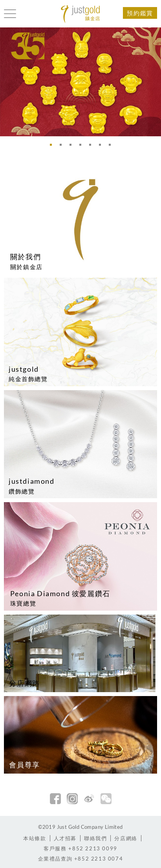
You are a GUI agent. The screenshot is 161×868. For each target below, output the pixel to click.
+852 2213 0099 (80, 848)
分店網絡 (126, 838)
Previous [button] (8, 82)
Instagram (72, 799)
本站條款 (35, 838)
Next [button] (153, 82)
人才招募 (65, 838)
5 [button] (92, 147)
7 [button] (112, 147)
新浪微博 (89, 799)
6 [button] (102, 147)
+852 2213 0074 (81, 859)
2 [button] (63, 147)
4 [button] (82, 147)
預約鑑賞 (140, 13)
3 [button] (73, 147)
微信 (106, 799)
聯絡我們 (95, 838)
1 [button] (53, 147)
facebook (55, 799)
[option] (80, 82)
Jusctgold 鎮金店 (80, 14)
